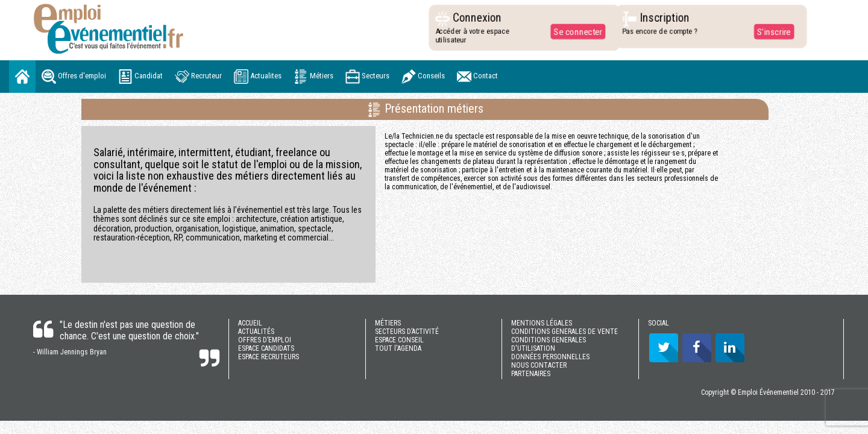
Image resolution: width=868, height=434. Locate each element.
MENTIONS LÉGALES (542, 323)
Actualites (258, 77)
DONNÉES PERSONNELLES (550, 357)
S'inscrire (771, 31)
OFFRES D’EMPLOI (265, 340)
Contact (477, 77)
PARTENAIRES (531, 374)
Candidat (140, 77)
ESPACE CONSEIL (399, 340)
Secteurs (367, 77)
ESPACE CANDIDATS (266, 348)
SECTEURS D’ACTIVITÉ (407, 332)
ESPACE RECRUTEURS (269, 357)
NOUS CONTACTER (539, 365)
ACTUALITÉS (256, 332)
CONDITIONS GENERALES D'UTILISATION (549, 344)
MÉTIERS (388, 323)
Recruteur (198, 77)
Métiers (313, 77)
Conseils (423, 77)
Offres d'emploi (74, 77)
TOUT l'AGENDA (398, 348)
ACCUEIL (250, 323)
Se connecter (575, 31)
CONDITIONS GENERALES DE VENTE (565, 332)
